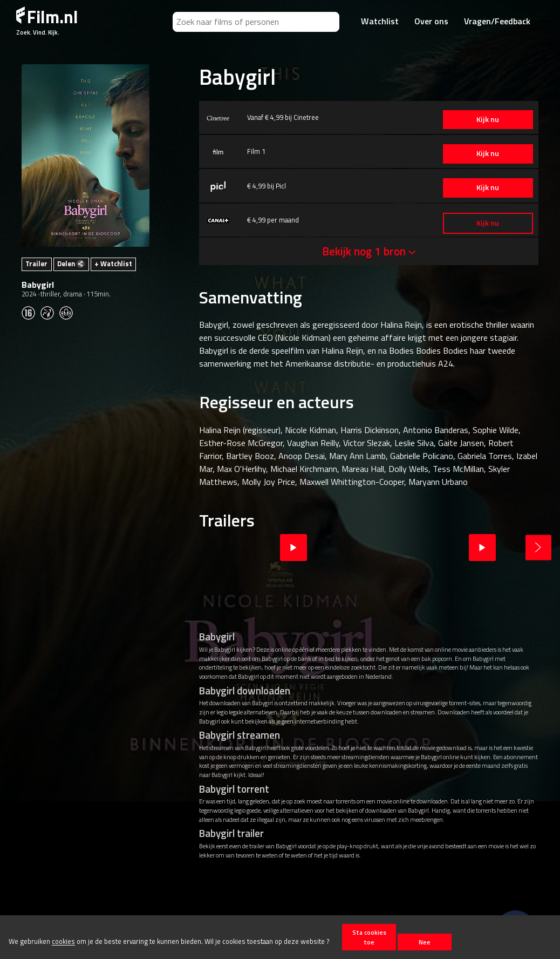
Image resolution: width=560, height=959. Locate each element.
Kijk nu (487, 119)
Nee (425, 942)
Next (538, 548)
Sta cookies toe (369, 937)
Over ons (431, 21)
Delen (71, 264)
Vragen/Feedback (497, 21)
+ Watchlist (113, 264)
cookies (63, 942)
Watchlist (380, 21)
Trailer (36, 264)
